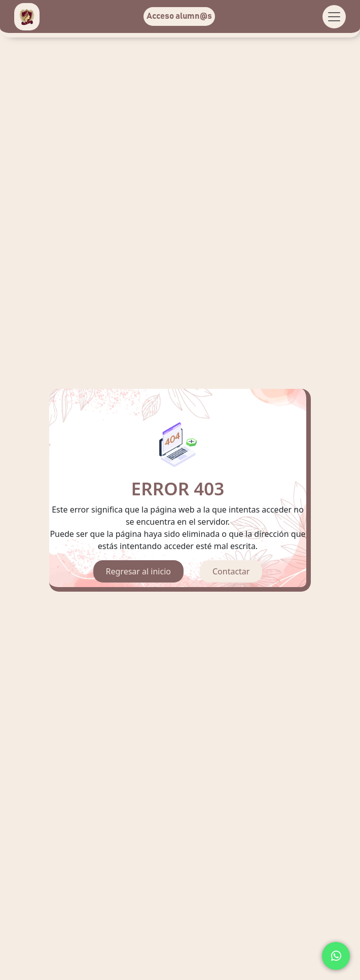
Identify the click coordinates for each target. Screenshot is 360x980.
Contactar (231, 571)
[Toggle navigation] (334, 17)
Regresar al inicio (138, 571)
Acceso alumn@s (179, 16)
